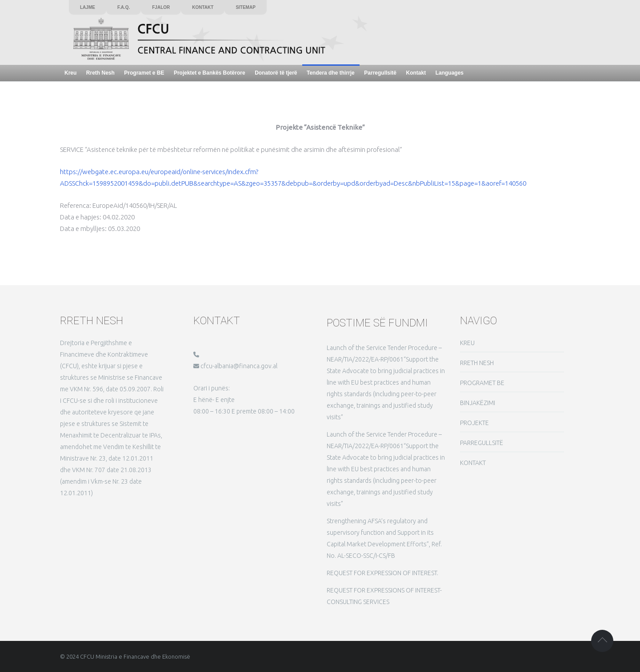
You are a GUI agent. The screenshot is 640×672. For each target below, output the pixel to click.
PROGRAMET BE (482, 383)
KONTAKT (473, 463)
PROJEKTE (474, 423)
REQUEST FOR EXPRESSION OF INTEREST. (382, 573)
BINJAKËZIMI (478, 403)
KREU (467, 343)
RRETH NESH (477, 363)
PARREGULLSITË (482, 443)
